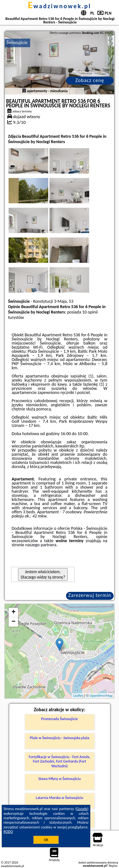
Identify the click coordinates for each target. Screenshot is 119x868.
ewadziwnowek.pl (60, 6)
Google (82, 809)
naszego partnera (41, 545)
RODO (8, 832)
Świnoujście (17, 43)
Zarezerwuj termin (90, 595)
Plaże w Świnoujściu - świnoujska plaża (60, 738)
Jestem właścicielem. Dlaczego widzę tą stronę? (43, 574)
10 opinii (90, 312)
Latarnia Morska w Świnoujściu (60, 798)
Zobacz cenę (90, 80)
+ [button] (13, 612)
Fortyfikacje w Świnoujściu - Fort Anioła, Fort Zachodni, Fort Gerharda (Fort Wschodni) (60, 761)
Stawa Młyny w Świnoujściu (60, 779)
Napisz (113, 866)
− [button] (13, 622)
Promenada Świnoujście (60, 719)
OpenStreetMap (101, 696)
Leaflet (78, 696)
